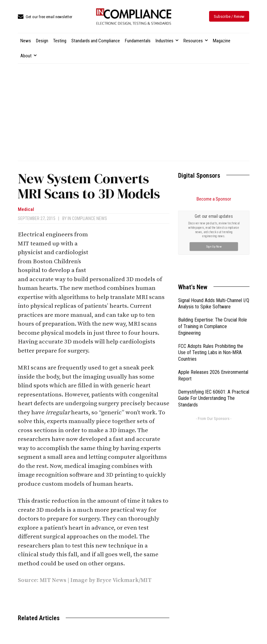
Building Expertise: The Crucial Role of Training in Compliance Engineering (213, 256)
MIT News (53, 580)
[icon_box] (45, 17)
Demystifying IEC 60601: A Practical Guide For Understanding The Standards (214, 328)
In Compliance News (87, 218)
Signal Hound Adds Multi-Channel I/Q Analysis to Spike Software (214, 233)
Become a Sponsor (214, 199)
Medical (26, 209)
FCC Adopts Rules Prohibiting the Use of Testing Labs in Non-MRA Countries (211, 282)
